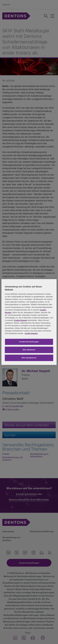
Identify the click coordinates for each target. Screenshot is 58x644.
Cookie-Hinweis (21, 320)
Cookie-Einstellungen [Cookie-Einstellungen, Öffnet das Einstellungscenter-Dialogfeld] (29, 342)
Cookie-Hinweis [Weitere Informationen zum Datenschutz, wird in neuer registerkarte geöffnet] (31, 333)
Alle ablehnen (29, 350)
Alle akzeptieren (29, 358)
